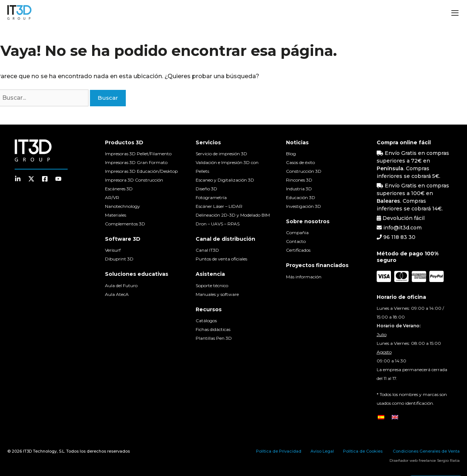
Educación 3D (301, 197)
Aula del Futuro (121, 285)
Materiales (116, 215)
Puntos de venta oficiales (221, 259)
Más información (304, 277)
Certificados (298, 250)
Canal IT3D (207, 250)
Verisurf (113, 250)
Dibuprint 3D (119, 259)
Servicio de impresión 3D (221, 154)
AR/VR (112, 197)
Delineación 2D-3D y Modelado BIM (233, 215)
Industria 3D (299, 189)
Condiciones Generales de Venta (426, 451)
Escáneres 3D (119, 189)
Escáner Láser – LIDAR (219, 206)
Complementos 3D (125, 224)
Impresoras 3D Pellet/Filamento (138, 154)
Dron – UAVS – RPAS (218, 224)
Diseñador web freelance (413, 460)
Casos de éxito (300, 162)
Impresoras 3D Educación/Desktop (141, 171)
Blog (291, 154)
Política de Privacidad (279, 451)
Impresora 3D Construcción (134, 180)
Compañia (297, 233)
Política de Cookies (363, 451)
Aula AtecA (117, 294)
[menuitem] (381, 417)
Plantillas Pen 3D (214, 338)
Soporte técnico (212, 285)
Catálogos (206, 321)
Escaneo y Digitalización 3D (225, 180)
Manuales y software (217, 294)
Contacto (296, 241)
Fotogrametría (211, 197)
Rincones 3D (299, 180)
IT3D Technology (40, 451)
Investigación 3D (304, 206)
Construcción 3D (304, 171)
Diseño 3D (206, 189)
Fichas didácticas (213, 329)
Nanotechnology (123, 206)
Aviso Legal (322, 451)
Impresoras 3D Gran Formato (136, 162)
